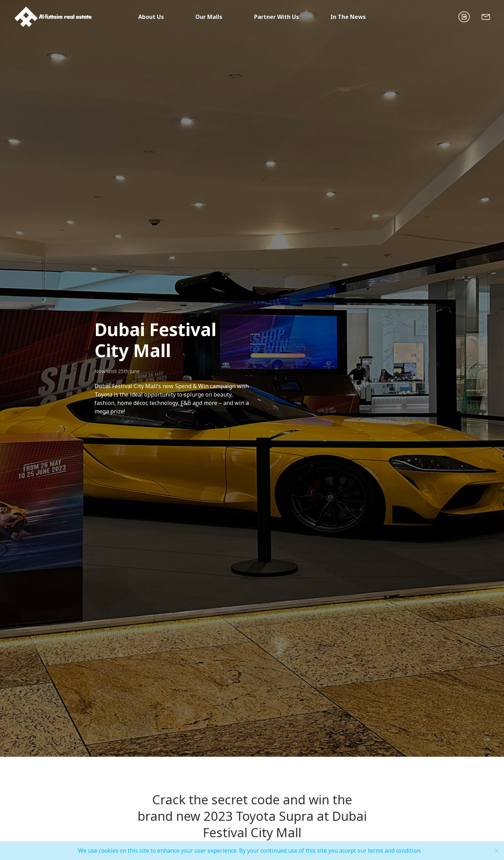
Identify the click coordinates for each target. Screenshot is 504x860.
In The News (348, 17)
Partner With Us (276, 17)
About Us (151, 17)
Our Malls (209, 17)
